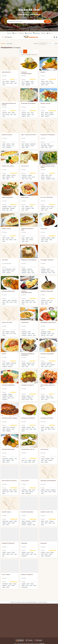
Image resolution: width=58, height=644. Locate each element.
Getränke (21, 33)
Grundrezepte (28, 33)
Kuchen (49, 33)
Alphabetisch (42, 44)
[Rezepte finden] (47, 21)
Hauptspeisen (37, 33)
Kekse (43, 33)
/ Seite (56, 44)
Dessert (15, 33)
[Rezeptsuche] (29, 21)
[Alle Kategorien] (7, 37)
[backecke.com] (33, 37)
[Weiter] (37, 51)
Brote (9, 33)
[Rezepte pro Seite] (51, 44)
